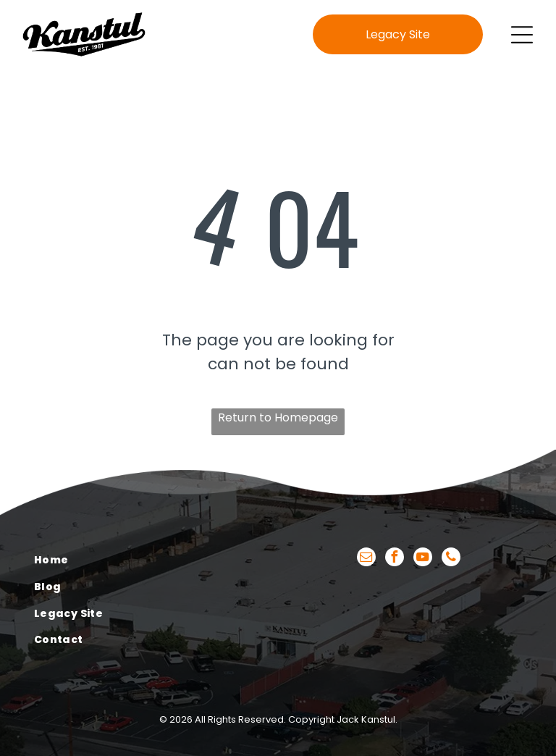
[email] (366, 559)
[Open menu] (522, 35)
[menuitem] (148, 561)
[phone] (451, 559)
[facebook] (395, 559)
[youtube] (423, 559)
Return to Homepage (278, 417)
